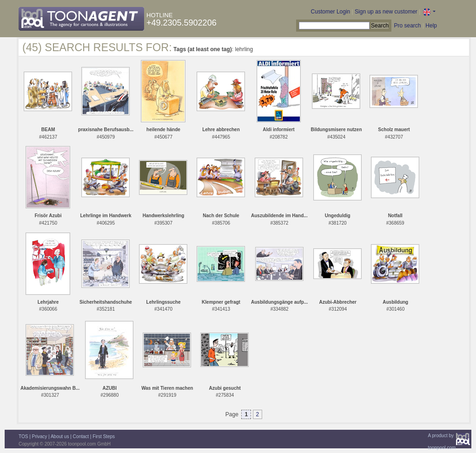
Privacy (40, 436)
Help (431, 26)
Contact (81, 436)
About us (60, 436)
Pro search (407, 26)
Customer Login (331, 12)
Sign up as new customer (386, 12)
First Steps (104, 436)
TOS (23, 436)
